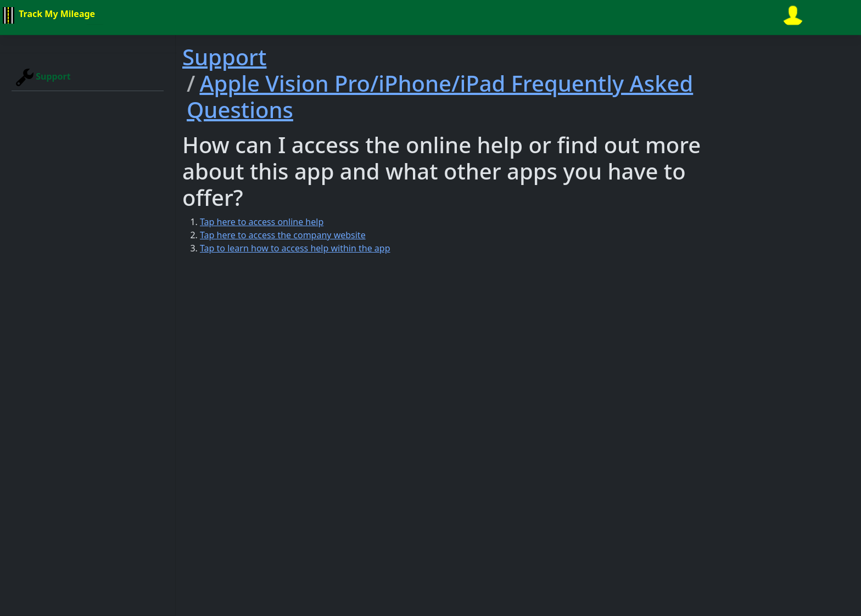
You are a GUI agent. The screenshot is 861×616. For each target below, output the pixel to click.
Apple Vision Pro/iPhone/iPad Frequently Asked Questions (440, 96)
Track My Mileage (47, 15)
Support (43, 77)
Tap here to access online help (262, 222)
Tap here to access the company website (283, 235)
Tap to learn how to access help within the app (295, 248)
